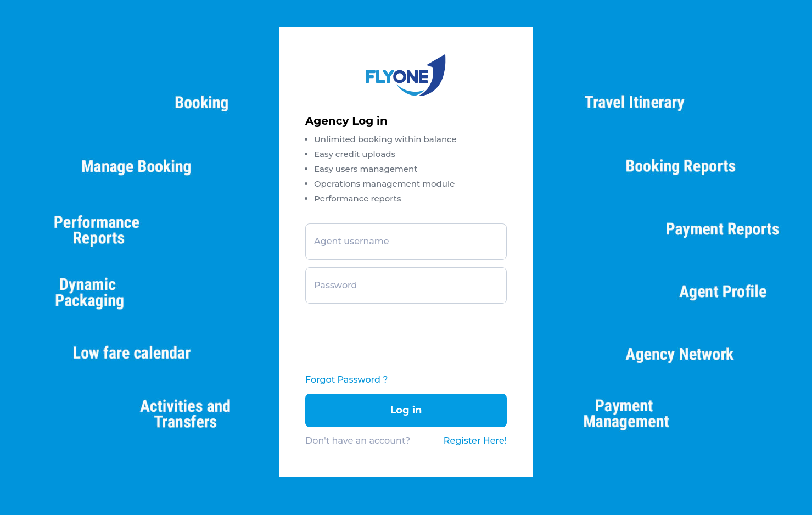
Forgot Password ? (346, 380)
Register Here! (475, 441)
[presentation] (389, 334)
